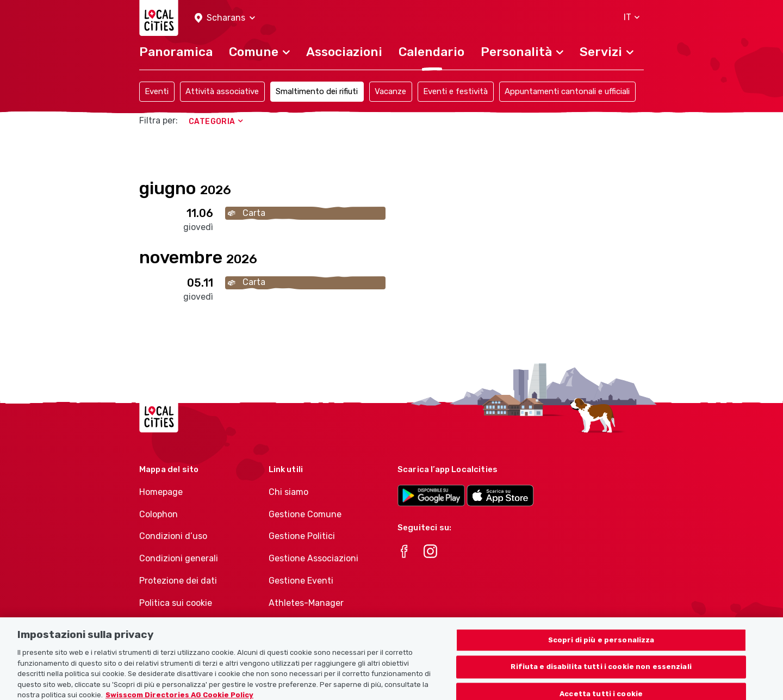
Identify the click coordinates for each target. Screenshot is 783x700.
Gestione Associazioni (313, 558)
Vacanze (390, 91)
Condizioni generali (179, 558)
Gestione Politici (302, 536)
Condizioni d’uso (173, 536)
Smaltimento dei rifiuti (317, 91)
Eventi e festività (455, 91)
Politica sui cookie (176, 603)
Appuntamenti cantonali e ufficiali (567, 91)
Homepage (161, 492)
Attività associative (222, 91)
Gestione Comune (305, 514)
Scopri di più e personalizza (601, 663)
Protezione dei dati (178, 581)
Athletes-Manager (306, 603)
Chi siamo (288, 492)
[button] (225, 18)
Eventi (157, 91)
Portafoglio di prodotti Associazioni (314, 631)
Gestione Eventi (301, 581)
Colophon (159, 514)
